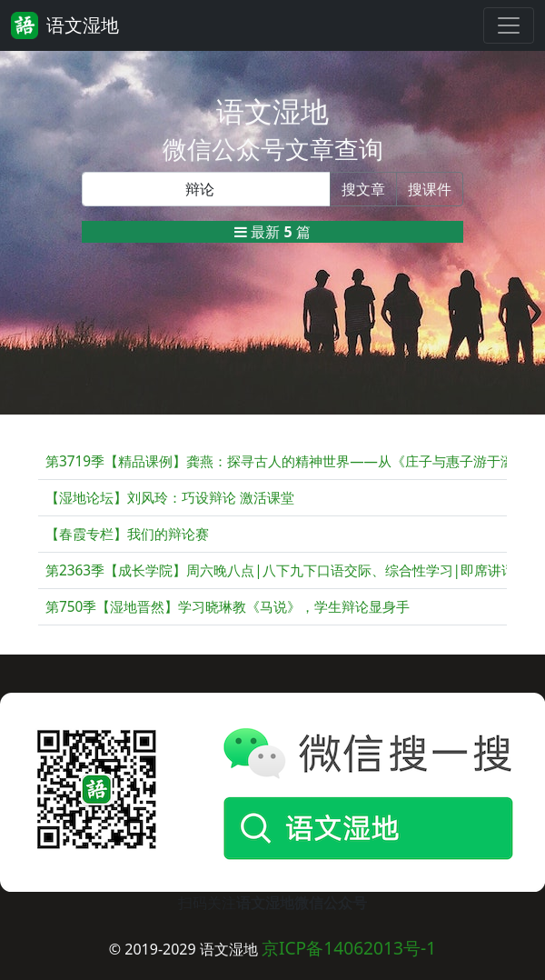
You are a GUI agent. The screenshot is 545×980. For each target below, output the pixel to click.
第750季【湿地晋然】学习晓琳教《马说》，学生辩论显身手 (228, 607)
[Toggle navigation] (509, 25)
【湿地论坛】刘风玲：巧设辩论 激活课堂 (170, 498)
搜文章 (363, 189)
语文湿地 (65, 25)
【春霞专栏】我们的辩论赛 (127, 534)
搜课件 (430, 189)
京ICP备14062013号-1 (349, 948)
